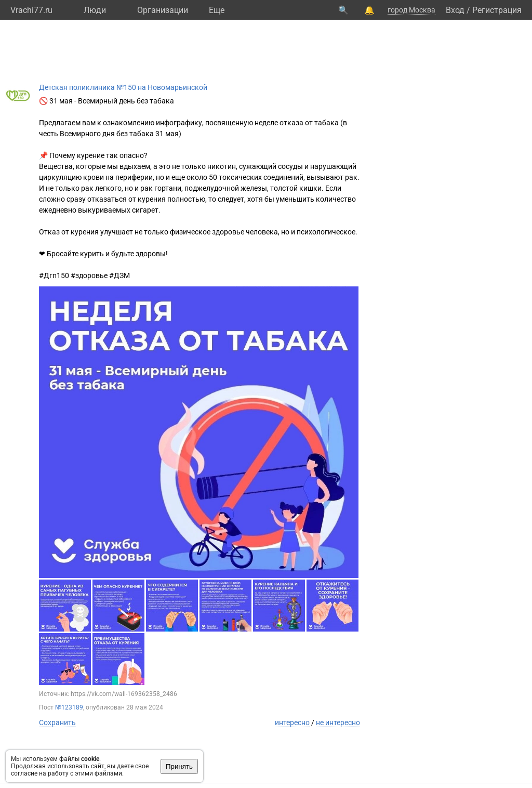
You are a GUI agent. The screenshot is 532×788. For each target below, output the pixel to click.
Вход (455, 10)
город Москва (411, 10)
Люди (95, 10)
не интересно (338, 723)
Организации (163, 10)
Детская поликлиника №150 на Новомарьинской (123, 87)
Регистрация (497, 10)
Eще (217, 10)
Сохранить (57, 723)
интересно (292, 723)
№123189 (69, 707)
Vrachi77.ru (31, 10)
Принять (179, 766)
